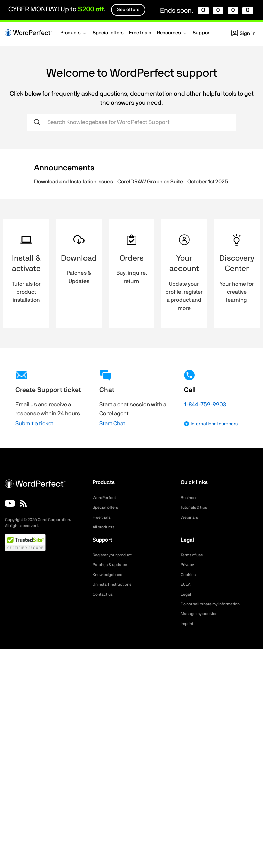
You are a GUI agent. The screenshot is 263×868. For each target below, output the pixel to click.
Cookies (189, 575)
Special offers (107, 507)
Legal (186, 594)
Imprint (188, 624)
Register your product (116, 555)
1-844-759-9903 (205, 405)
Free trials (103, 517)
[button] (74, 34)
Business (190, 498)
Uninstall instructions (115, 584)
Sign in (243, 34)
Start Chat (112, 424)
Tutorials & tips (196, 507)
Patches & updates (113, 565)
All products (105, 527)
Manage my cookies (202, 614)
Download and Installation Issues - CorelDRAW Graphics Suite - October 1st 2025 (131, 182)
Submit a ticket (34, 424)
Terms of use (194, 555)
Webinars (190, 517)
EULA (186, 584)
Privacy (188, 565)
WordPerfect (106, 498)
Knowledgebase (110, 575)
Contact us (104, 594)
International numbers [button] (211, 424)
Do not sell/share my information (216, 604)
